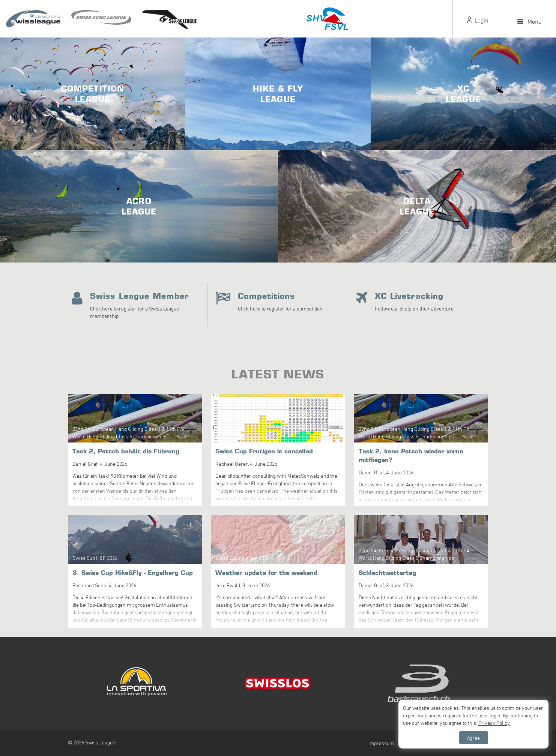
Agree (473, 738)
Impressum (381, 743)
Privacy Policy (494, 723)
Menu (530, 21)
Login (478, 20)
